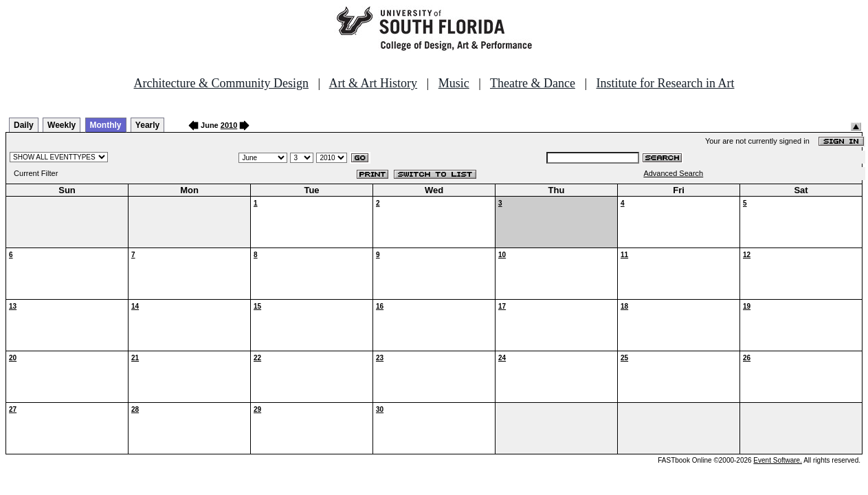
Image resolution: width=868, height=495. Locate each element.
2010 (229, 125)
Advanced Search (673, 173)
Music (454, 83)
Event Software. (778, 460)
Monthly (106, 125)
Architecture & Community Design (221, 83)
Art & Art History (374, 83)
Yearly (147, 125)
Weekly (62, 125)
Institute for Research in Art (666, 83)
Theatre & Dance (533, 83)
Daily (24, 125)
